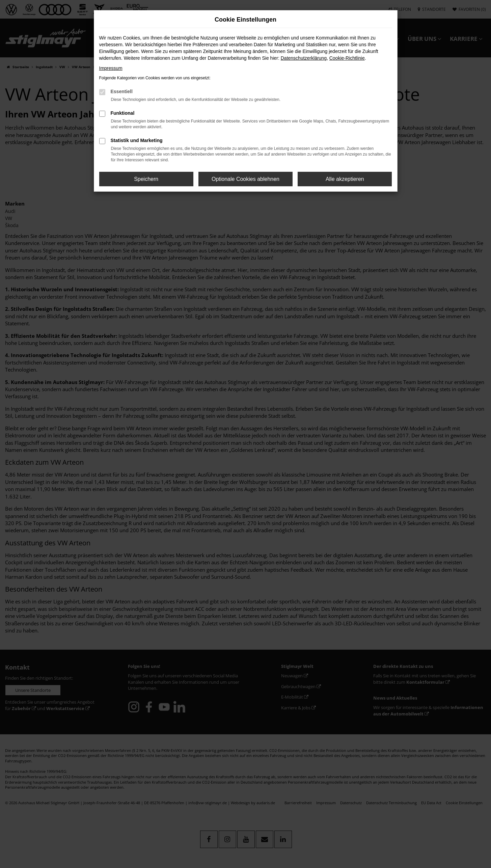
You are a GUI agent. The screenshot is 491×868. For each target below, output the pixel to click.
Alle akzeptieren (345, 179)
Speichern (146, 179)
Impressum (111, 68)
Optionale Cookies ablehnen (246, 179)
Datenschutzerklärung (304, 58)
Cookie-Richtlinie (347, 58)
